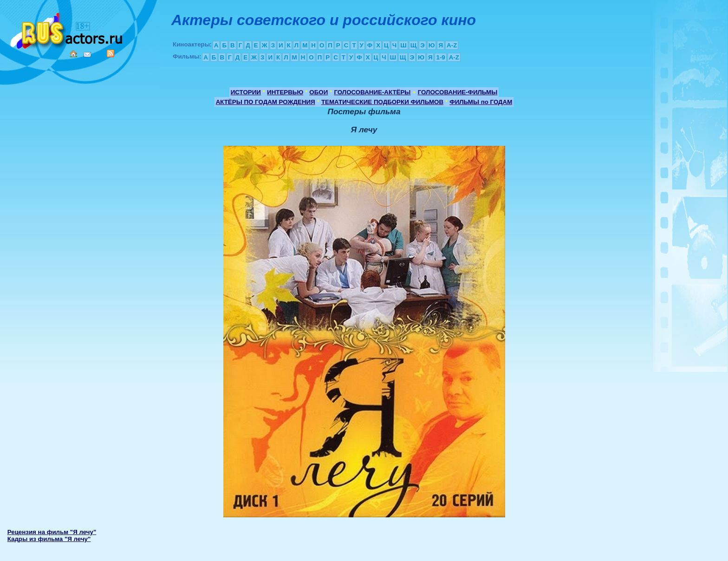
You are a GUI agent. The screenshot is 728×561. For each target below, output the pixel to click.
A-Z (452, 45)
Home (73, 54)
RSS (110, 53)
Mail (87, 55)
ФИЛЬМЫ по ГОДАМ (481, 102)
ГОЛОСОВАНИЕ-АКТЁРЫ (372, 92)
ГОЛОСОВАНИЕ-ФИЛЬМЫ (458, 92)
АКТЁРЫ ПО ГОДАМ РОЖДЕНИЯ (266, 102)
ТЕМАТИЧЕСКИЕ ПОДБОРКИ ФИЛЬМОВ (382, 102)
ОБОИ (318, 92)
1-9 (440, 57)
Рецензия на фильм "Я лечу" (52, 532)
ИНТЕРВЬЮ (285, 92)
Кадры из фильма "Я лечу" (49, 539)
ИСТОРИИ (246, 92)
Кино (67, 29)
